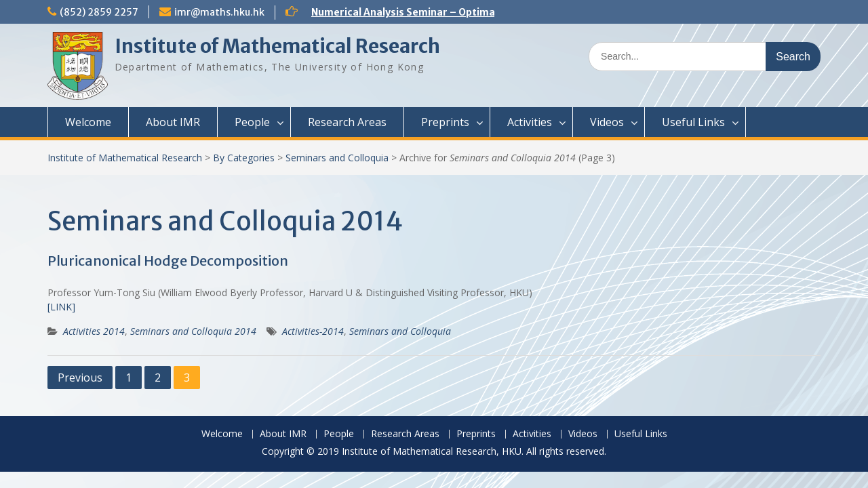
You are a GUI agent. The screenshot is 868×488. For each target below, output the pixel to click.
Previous (80, 378)
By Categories (244, 158)
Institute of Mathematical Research (277, 46)
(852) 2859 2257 (99, 12)
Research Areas (347, 122)
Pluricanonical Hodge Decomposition (168, 261)
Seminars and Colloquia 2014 (193, 331)
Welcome (88, 122)
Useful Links (693, 122)
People (252, 122)
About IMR (173, 122)
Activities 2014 (94, 331)
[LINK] (61, 307)
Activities (530, 122)
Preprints (445, 122)
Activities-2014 (313, 331)
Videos (607, 122)
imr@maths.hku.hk (219, 12)
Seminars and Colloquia (337, 158)
